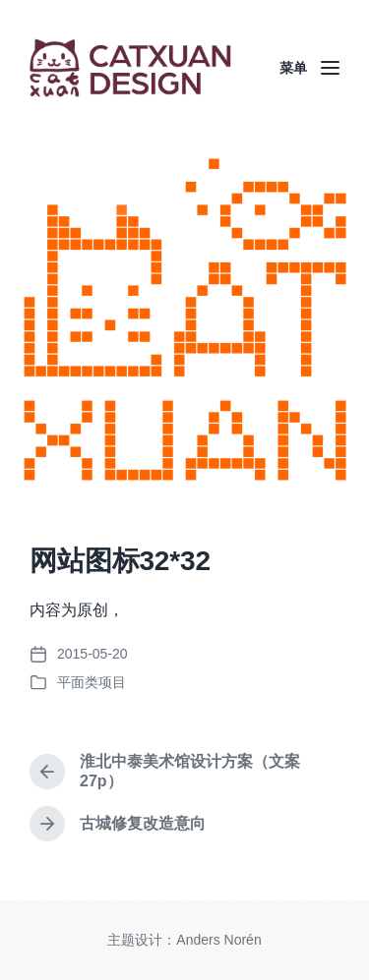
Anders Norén (218, 940)
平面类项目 (92, 682)
